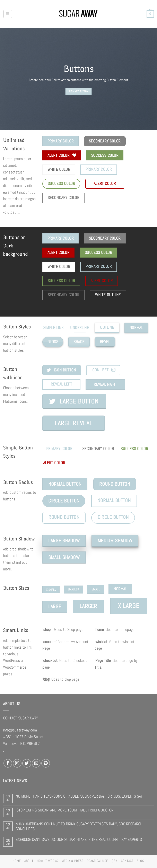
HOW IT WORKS (47, 861)
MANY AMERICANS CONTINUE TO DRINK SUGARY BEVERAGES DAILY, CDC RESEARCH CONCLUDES (79, 826)
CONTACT (127, 861)
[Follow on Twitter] (27, 763)
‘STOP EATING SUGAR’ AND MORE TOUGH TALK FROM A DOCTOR (65, 810)
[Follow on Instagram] (17, 763)
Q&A (114, 861)
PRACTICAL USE (97, 861)
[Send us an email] (36, 763)
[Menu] (8, 14)
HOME (17, 861)
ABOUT (29, 861)
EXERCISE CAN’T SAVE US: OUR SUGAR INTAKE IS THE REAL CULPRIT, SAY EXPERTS (79, 840)
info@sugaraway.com (20, 730)
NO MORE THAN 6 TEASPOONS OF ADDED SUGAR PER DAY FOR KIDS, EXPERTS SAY (79, 796)
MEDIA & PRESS (72, 861)
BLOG (140, 861)
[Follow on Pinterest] (46, 763)
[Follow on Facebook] (8, 763)
